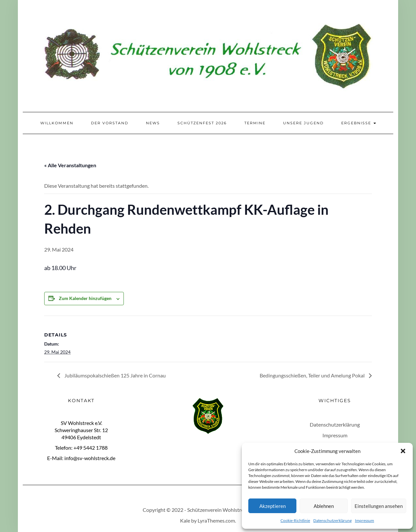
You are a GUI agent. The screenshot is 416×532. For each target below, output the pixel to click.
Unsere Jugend (303, 123)
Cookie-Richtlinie (295, 520)
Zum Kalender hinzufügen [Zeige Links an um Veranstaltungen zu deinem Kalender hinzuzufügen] (85, 298)
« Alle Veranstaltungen (70, 165)
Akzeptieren (273, 506)
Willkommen (57, 123)
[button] (403, 451)
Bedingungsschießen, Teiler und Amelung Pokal (313, 375)
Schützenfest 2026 (202, 123)
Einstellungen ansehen (379, 506)
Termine (255, 123)
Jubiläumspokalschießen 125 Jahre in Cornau (115, 375)
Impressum (364, 520)
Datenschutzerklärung (332, 520)
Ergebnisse (359, 123)
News (153, 123)
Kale (185, 520)
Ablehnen (324, 506)
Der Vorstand (110, 123)
